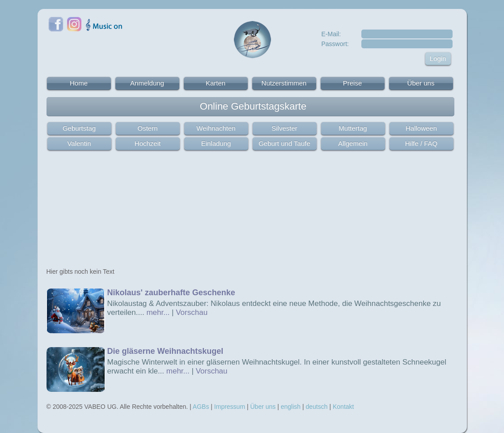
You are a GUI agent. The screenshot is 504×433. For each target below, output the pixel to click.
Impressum (230, 407)
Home (79, 83)
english (291, 407)
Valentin (79, 143)
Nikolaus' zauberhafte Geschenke (171, 293)
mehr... (158, 312)
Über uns (421, 83)
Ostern (147, 128)
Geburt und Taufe (284, 143)
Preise (353, 83)
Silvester (284, 128)
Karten (216, 83)
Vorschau (192, 312)
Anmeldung (147, 83)
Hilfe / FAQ (421, 143)
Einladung (216, 143)
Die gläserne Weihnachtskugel (165, 351)
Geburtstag (79, 128)
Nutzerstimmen (284, 83)
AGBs (201, 407)
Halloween (421, 128)
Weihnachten (216, 128)
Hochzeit (148, 143)
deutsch (317, 407)
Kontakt (343, 407)
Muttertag (353, 128)
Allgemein (353, 143)
